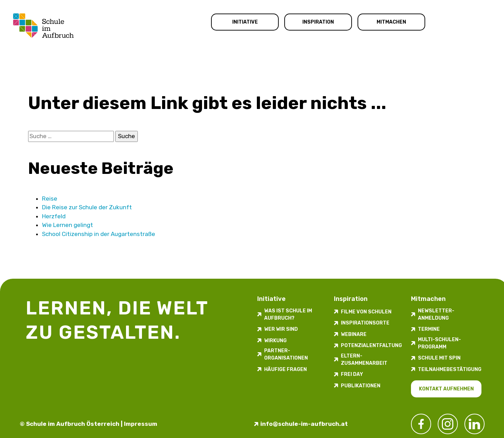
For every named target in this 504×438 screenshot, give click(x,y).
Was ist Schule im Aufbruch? (288, 314)
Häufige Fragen (285, 369)
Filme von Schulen (366, 312)
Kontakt (469, 22)
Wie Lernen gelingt (68, 225)
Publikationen (361, 386)
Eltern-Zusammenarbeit (364, 360)
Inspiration (318, 22)
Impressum (141, 424)
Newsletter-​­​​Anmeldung (436, 314)
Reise (50, 199)
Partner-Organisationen (286, 354)
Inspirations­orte (365, 323)
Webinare (354, 334)
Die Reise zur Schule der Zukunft (87, 207)
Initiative (245, 22)
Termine (429, 329)
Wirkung (275, 341)
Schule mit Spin (439, 358)
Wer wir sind (281, 329)
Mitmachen (391, 22)
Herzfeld (54, 216)
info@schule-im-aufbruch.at (304, 424)
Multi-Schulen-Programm (439, 343)
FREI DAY (352, 374)
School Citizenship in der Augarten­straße (99, 234)
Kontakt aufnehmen (446, 389)
